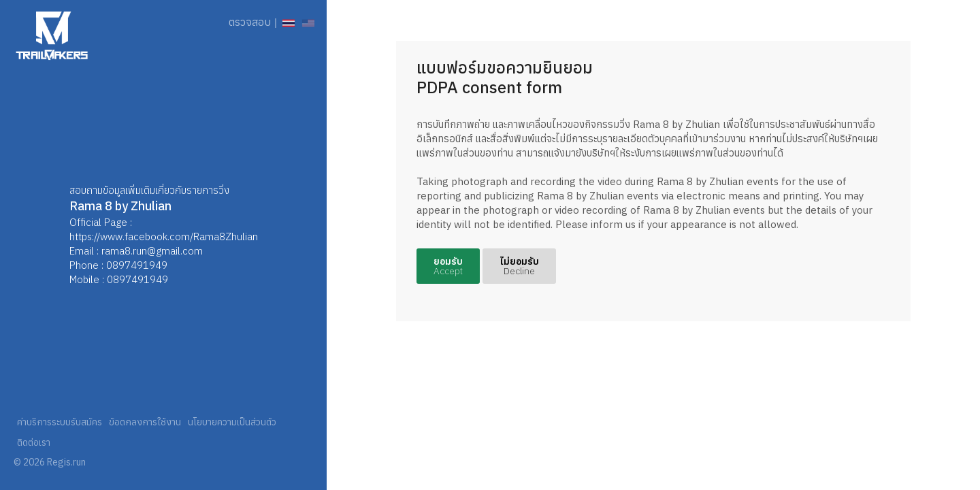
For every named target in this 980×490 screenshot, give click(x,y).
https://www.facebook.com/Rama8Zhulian (164, 236)
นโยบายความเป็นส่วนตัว (232, 422)
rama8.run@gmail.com (152, 251)
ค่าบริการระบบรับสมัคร (60, 422)
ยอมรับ (448, 266)
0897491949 (137, 265)
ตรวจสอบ (250, 22)
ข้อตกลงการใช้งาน (145, 422)
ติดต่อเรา (34, 442)
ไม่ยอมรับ (519, 266)
